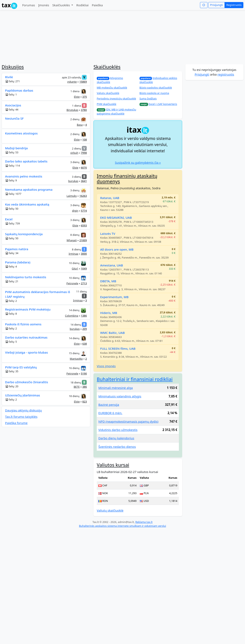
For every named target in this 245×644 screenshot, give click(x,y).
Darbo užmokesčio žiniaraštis (27, 382)
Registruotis (234, 5)
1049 (84, 268)
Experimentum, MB (114, 297)
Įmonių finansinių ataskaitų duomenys (127, 179)
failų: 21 (12, 281)
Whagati (72, 240)
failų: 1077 (13, 194)
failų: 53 (12, 152)
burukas (73, 181)
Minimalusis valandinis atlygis (120, 396)
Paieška (97, 5)
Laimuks (72, 196)
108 (85, 140)
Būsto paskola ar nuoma (154, 93)
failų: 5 (11, 342)
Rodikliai (82, 5)
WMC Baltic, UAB (112, 333)
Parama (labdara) (18, 262)
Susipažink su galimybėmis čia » (138, 162)
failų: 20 (12, 386)
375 (85, 97)
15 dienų (74, 353)
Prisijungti (217, 5)
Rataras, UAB (110, 198)
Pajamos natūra (17, 249)
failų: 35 (12, 371)
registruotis (226, 74)
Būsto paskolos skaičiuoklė (156, 88)
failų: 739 (12, 224)
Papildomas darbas (19, 90)
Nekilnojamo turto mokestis (26, 277)
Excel (9, 219)
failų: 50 (12, 209)
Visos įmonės (106, 366)
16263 (83, 196)
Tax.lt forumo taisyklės (21, 417)
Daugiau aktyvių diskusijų (23, 410)
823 (85, 402)
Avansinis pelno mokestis (24, 176)
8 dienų (75, 235)
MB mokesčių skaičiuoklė (112, 88)
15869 (83, 82)
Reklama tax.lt (144, 522)
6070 (84, 168)
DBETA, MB (108, 281)
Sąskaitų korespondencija (24, 234)
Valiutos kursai (113, 465)
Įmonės (44, 5)
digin (75, 211)
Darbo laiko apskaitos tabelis (26, 161)
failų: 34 (12, 253)
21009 (83, 240)
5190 (84, 373)
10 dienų (74, 263)
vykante (72, 82)
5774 (84, 211)
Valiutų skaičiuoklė (108, 93)
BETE (77, 387)
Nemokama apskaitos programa (29, 189)
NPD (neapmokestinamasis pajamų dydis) (128, 421)
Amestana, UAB (112, 265)
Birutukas (72, 110)
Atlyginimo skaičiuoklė (110, 80)
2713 (84, 283)
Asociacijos (13, 105)
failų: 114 (12, 166)
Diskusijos (13, 67)
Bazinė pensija (109, 405)
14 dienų (74, 310)
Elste (77, 97)
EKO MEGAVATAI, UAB (116, 218)
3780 (84, 110)
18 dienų (76, 382)
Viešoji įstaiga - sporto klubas (26, 352)
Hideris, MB (109, 313)
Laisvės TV (108, 234)
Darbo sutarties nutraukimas (26, 337)
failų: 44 (12, 110)
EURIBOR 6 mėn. (110, 413)
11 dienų (82, 291)
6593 (84, 225)
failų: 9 (11, 180)
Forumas (28, 5)
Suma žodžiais (148, 98)
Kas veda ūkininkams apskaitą (27, 204)
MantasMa (76, 359)
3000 (84, 254)
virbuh (74, 153)
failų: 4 (11, 267)
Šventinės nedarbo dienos (117, 447)
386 (85, 387)
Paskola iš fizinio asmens (23, 324)
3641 (84, 181)
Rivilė (9, 77)
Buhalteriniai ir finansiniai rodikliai (135, 379)
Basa (80, 125)
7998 (84, 153)
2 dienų (75, 119)
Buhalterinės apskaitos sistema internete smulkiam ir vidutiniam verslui (122, 526)
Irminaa (73, 254)
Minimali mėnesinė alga (116, 388)
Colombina (71, 316)
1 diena (75, 91)
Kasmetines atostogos (21, 133)
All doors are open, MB (117, 249)
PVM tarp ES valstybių (21, 367)
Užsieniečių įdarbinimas (23, 395)
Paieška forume (16, 423)
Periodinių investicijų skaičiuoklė (116, 98)
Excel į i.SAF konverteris (163, 104)
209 (85, 329)
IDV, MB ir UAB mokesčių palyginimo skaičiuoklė (116, 111)
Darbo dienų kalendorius (116, 438)
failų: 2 (11, 301)
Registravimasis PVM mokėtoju (28, 309)
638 (85, 344)
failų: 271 (12, 81)
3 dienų (75, 162)
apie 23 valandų (71, 77)
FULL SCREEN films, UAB (118, 349)
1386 (84, 316)
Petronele (72, 283)
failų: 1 (11, 95)
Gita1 (75, 268)
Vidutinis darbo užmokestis (118, 430)
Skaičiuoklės (62, 5)
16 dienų (74, 368)
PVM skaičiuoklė (106, 104)
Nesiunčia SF (14, 118)
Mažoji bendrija (16, 148)
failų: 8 (11, 314)
